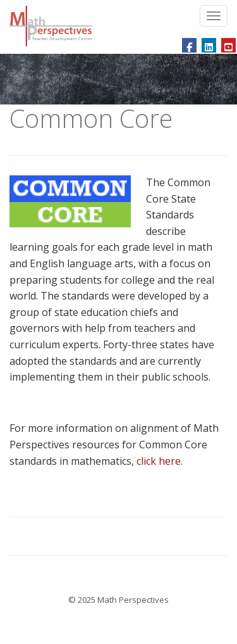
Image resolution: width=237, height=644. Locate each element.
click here (159, 461)
